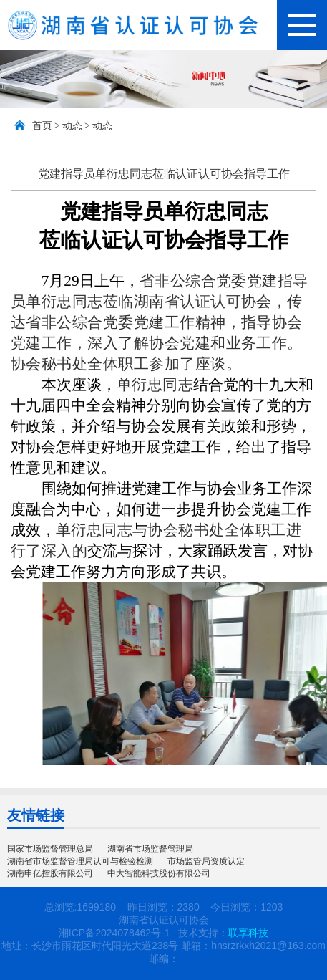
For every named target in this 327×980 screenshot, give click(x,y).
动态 (72, 126)
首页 (42, 126)
